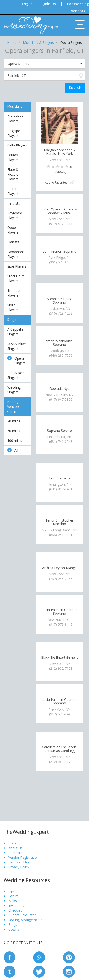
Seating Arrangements (25, 920)
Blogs (13, 924)
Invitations (16, 905)
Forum (13, 896)
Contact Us (17, 853)
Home (13, 843)
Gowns (14, 929)
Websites (15, 901)
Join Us (50, 4)
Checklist (15, 910)
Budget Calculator (22, 915)
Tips (12, 891)
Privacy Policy (19, 867)
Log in (27, 4)
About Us (15, 848)
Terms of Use (19, 862)
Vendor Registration (23, 857)
